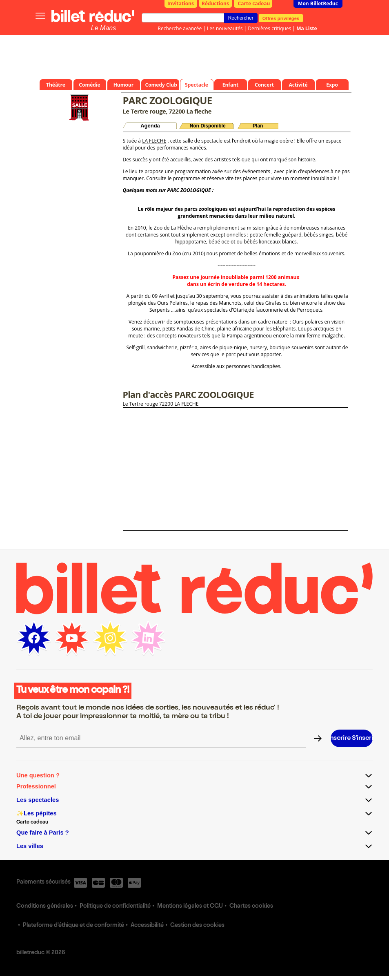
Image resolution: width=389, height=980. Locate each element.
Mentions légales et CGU (190, 906)
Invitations (181, 3)
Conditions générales (45, 906)
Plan (258, 126)
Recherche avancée (180, 28)
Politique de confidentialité (115, 906)
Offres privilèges (281, 18)
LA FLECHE (154, 141)
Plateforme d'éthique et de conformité (73, 926)
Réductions (215, 3)
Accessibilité (147, 926)
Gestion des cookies (197, 926)
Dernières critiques (269, 28)
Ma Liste (307, 28)
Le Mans (103, 28)
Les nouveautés (225, 28)
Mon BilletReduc (318, 3)
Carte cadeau (254, 3)
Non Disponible (208, 126)
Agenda (150, 126)
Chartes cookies (251, 906)
